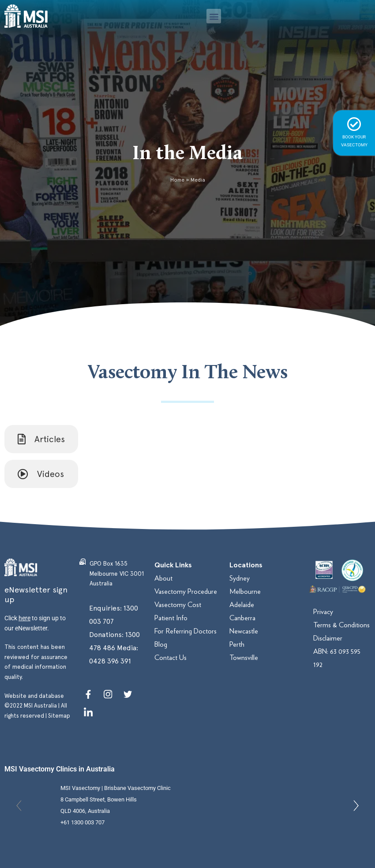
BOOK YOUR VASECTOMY (354, 132)
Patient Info (171, 618)
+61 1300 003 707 (82, 822)
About (163, 578)
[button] (214, 16)
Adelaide (242, 605)
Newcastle (244, 631)
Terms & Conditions (341, 625)
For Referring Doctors (186, 631)
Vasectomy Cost (178, 605)
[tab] (41, 439)
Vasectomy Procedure (186, 591)
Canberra (242, 618)
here (24, 618)
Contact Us (171, 658)
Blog (161, 644)
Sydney (240, 578)
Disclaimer (328, 638)
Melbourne (245, 591)
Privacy (323, 612)
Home (177, 180)
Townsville (244, 658)
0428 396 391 (110, 661)
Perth (237, 644)
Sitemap (59, 716)
